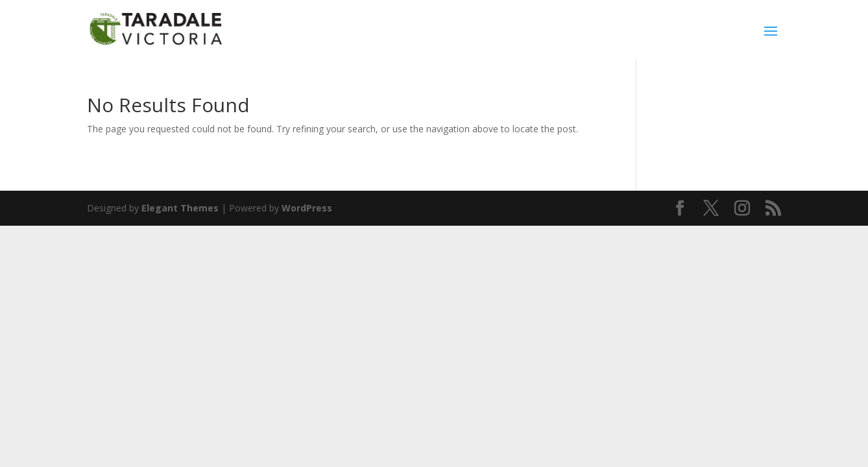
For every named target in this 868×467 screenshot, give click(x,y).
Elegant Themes (180, 208)
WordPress (307, 208)
